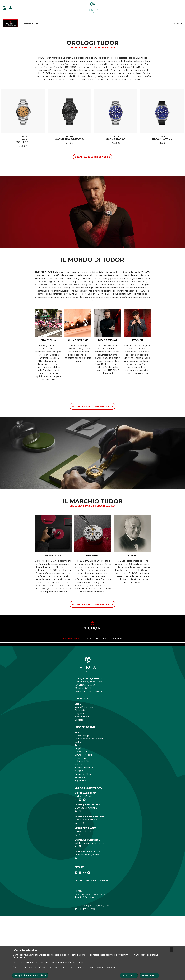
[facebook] (76, 937)
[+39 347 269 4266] (84, 887)
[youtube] (84, 937)
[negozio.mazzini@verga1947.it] (80, 864)
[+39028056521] (76, 864)
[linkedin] (89, 937)
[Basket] (5, 9)
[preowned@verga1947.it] (80, 899)
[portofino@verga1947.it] (80, 910)
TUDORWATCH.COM (29, 24)
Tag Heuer (80, 845)
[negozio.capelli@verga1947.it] (80, 875)
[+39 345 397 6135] (84, 864)
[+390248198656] (76, 922)
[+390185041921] (76, 910)
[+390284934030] (76, 875)
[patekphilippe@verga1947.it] (80, 887)
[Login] (11, 9)
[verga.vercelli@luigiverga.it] (80, 922)
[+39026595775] (76, 887)
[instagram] (80, 937)
